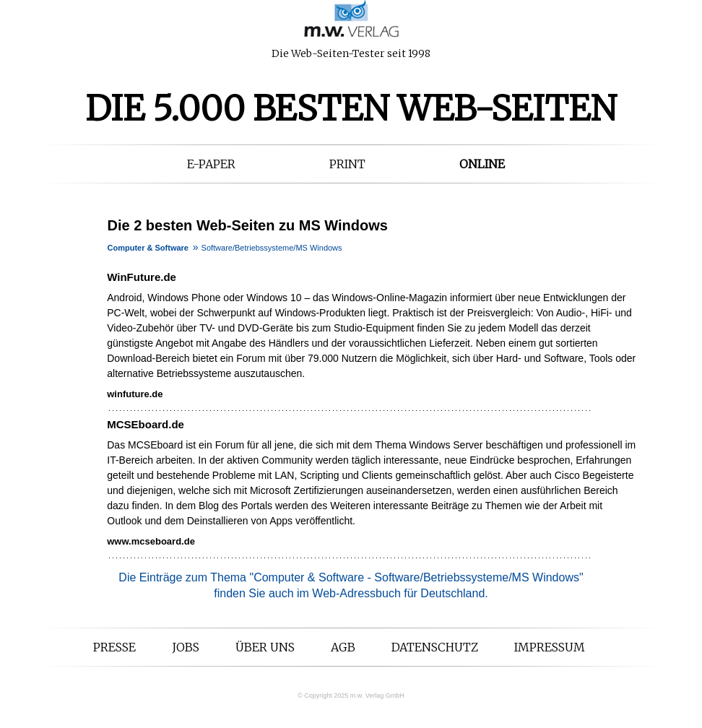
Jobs (186, 647)
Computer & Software (148, 248)
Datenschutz (435, 647)
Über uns (265, 647)
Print (347, 164)
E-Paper (211, 164)
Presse (114, 647)
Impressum (550, 647)
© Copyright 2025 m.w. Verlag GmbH (351, 695)
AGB (343, 647)
